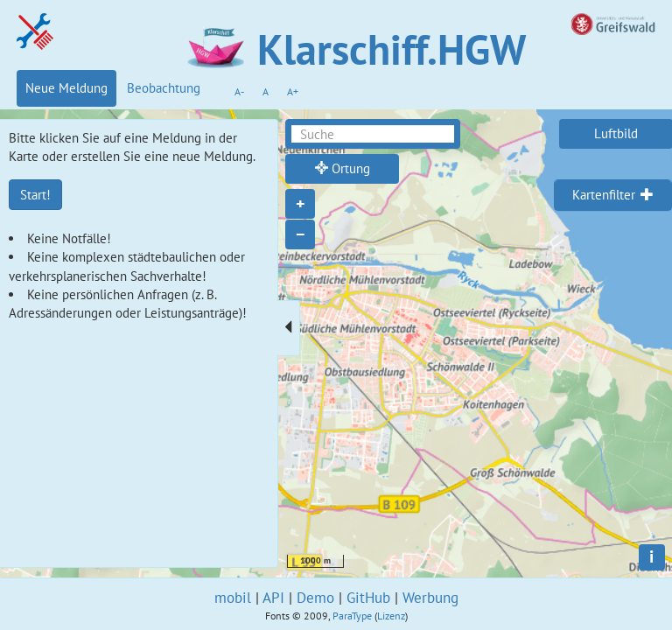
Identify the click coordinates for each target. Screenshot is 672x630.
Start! (35, 195)
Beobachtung (164, 88)
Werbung (430, 598)
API (273, 598)
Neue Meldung (66, 88)
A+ (293, 91)
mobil (233, 598)
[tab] (613, 195)
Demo (315, 598)
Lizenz (391, 616)
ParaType (352, 616)
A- (239, 91)
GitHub (368, 598)
